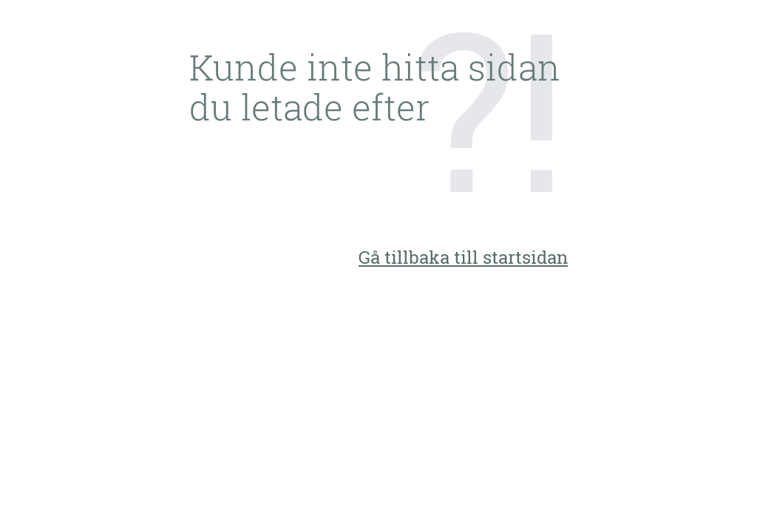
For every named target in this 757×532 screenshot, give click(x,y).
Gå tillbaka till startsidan (463, 257)
